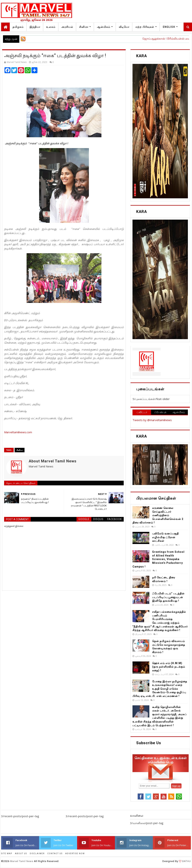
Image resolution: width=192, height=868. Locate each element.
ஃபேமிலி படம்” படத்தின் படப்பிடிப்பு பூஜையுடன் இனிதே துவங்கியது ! (168, 597)
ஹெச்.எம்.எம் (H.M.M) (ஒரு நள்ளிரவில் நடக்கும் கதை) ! (169, 667)
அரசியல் (67, 27)
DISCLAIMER (37, 854)
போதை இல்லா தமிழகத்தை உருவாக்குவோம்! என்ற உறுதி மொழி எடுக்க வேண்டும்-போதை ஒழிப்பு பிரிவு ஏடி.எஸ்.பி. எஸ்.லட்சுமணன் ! (160, 689)
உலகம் (51, 27)
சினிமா (84, 27)
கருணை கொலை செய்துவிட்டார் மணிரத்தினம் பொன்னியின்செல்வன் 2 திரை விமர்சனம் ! (158, 515)
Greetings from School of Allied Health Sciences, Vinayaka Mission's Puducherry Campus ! (159, 559)
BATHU (186, 861)
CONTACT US (55, 854)
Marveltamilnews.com (18, 432)
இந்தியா (35, 27)
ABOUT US (21, 854)
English (169, 27)
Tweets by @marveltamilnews (152, 420)
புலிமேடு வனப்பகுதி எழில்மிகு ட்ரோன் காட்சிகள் (165, 537)
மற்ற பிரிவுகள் (145, 27)
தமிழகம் (18, 27)
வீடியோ (124, 27)
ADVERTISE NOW (75, 854)
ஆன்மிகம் (104, 27)
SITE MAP (7, 854)
